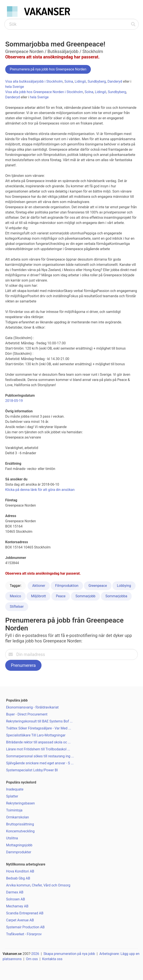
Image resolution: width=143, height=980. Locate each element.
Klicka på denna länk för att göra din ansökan (40, 490)
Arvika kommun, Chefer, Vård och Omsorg (38, 885)
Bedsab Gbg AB (18, 878)
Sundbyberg (97, 81)
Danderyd (115, 81)
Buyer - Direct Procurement (27, 714)
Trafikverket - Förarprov (24, 934)
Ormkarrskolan (17, 817)
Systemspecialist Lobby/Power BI (32, 770)
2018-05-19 (14, 401)
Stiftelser (17, 607)
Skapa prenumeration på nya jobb (69, 954)
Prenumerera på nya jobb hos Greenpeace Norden (48, 69)
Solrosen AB (16, 899)
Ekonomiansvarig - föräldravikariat (32, 707)
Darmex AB (15, 892)
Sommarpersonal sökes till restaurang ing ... (40, 756)
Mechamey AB (17, 906)
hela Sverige (15, 87)
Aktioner (39, 586)
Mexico (15, 596)
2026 (35, 954)
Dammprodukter (19, 852)
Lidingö (80, 81)
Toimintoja (14, 810)
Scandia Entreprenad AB (25, 913)
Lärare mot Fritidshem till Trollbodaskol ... (38, 749)
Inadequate (15, 789)
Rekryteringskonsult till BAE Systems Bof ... (39, 721)
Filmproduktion (67, 586)
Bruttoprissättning (20, 824)
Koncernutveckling (20, 831)
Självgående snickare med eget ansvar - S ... (40, 763)
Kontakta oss (52, 959)
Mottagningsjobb (19, 845)
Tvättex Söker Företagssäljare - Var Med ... (39, 728)
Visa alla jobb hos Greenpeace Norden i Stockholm (44, 92)
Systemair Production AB (25, 927)
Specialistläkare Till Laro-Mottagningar (36, 735)
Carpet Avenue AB (20, 920)
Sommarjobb (85, 596)
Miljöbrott (39, 596)
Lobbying (124, 586)
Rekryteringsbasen (20, 803)
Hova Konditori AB (20, 871)
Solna (69, 81)
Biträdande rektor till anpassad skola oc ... (38, 742)
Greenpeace (98, 586)
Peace (61, 596)
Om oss (32, 959)
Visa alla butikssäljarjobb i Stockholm (34, 81)
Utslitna (12, 838)
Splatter (12, 796)
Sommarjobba (116, 596)
